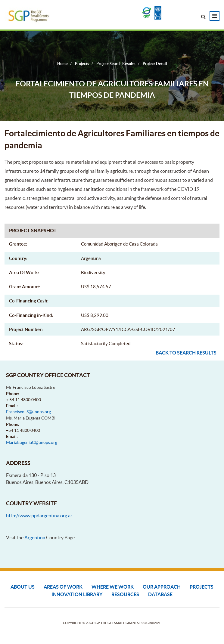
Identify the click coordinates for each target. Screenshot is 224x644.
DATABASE (160, 594)
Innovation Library (77, 594)
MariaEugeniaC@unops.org (32, 442)
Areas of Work (63, 587)
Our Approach (162, 587)
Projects (202, 587)
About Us (23, 587)
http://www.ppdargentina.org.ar (39, 516)
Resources (125, 594)
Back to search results (186, 353)
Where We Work (113, 587)
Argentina (35, 537)
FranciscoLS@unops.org (28, 412)
